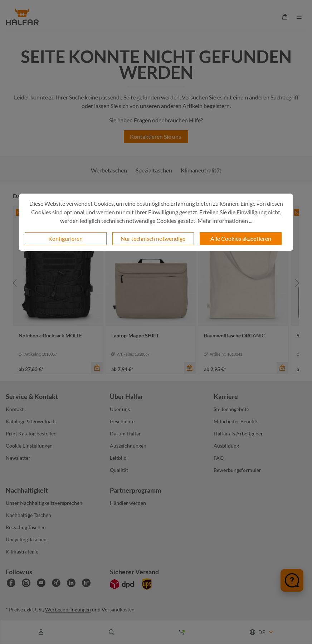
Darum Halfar (125, 433)
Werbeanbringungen (68, 609)
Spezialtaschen (154, 170)
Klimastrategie (22, 552)
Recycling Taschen (26, 527)
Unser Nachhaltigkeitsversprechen (44, 503)
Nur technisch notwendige (153, 238)
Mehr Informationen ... (225, 221)
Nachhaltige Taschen (28, 515)
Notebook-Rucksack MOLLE (50, 335)
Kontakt (15, 409)
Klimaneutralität (201, 170)
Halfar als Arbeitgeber (238, 433)
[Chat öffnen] (292, 580)
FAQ (219, 458)
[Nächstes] (297, 283)
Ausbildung (226, 446)
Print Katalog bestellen (31, 433)
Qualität (119, 470)
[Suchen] (112, 632)
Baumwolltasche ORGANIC (234, 335)
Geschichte (122, 421)
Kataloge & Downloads (31, 421)
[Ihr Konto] (41, 632)
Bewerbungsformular (237, 470)
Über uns (120, 409)
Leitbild (118, 458)
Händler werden (128, 503)
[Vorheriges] (15, 283)
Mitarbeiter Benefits (236, 421)
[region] (156, 283)
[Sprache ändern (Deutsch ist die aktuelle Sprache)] (262, 632)
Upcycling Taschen (26, 539)
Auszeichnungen (128, 446)
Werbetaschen (109, 170)
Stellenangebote (231, 409)
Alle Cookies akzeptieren (241, 238)
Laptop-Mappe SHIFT (135, 335)
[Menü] (299, 17)
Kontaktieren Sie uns (156, 136)
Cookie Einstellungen (29, 446)
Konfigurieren (65, 238)
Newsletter (18, 458)
